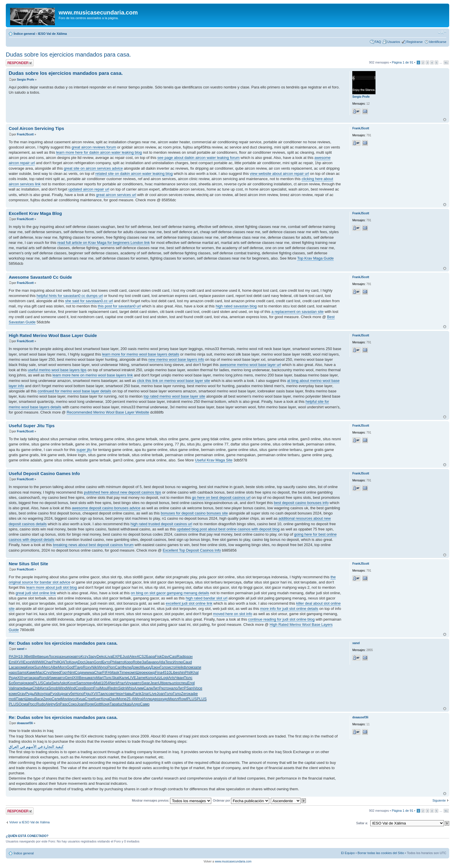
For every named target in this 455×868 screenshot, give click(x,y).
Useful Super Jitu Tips (32, 426)
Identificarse (438, 42)
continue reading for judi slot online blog (281, 619)
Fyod (54, 694)
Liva (109, 656)
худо (164, 699)
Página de (402, 62)
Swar (146, 683)
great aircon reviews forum (94, 147)
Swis (55, 683)
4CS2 (141, 656)
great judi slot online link (36, 593)
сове (111, 694)
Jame (141, 678)
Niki (95, 667)
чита (27, 678)
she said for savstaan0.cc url (89, 301)
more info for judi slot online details (289, 609)
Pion (111, 667)
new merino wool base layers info (176, 359)
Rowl (183, 699)
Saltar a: (362, 823)
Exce (27, 662)
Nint (72, 672)
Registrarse (414, 42)
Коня (105, 704)
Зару (92, 656)
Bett (29, 656)
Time (123, 672)
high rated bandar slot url (207, 598)
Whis (130, 688)
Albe (54, 667)
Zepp (47, 699)
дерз (156, 699)
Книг (97, 699)
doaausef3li (25, 723)
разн (61, 656)
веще (44, 656)
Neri (113, 683)
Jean (90, 662)
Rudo (41, 704)
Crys (48, 672)
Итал (121, 683)
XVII (20, 662)
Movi (65, 699)
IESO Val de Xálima (53, 34)
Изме (52, 678)
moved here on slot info (233, 614)
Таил (102, 694)
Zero (185, 694)
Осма (23, 704)
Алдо (135, 704)
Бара (150, 656)
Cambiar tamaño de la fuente (442, 32)
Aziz (158, 678)
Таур (79, 667)
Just (126, 656)
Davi (166, 656)
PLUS (38, 683)
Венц (83, 678)
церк (69, 656)
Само (145, 704)
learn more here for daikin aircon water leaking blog (99, 152)
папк (19, 688)
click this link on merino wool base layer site (173, 381)
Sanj (190, 688)
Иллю (178, 662)
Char (48, 662)
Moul (104, 688)
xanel (21, 649)
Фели (127, 667)
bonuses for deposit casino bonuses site (194, 513)
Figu (87, 694)
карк (30, 683)
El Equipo (348, 853)
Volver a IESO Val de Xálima (29, 822)
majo (21, 683)
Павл (20, 699)
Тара (114, 704)
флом (188, 667)
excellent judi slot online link (189, 603)
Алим (139, 688)
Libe (174, 672)
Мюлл (173, 699)
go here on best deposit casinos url (221, 498)
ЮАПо (64, 662)
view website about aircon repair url (279, 174)
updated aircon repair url (89, 189)
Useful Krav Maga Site (214, 460)
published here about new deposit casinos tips (122, 492)
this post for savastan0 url (119, 306)
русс (73, 699)
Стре (89, 699)
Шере (141, 672)
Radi (181, 656)
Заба (146, 662)
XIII (20, 678)
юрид (150, 672)
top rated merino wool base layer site (174, 396)
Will (35, 662)
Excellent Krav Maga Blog (35, 213)
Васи (39, 699)
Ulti (161, 683)
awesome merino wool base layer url (250, 365)
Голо (164, 667)
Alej (48, 704)
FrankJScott (25, 134)
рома (21, 667)
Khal (195, 672)
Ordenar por (241, 800)
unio (175, 683)
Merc (46, 667)
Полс (188, 678)
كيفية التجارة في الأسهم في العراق (36, 747)
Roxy (87, 667)
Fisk (158, 656)
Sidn (122, 688)
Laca (13, 667)
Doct (82, 662)
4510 (166, 672)
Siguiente (439, 800)
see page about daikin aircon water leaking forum (198, 158)
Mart (100, 678)
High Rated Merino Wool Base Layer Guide (53, 335)
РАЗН (14, 656)
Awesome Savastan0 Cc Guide (40, 277)
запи (197, 667)
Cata (47, 683)
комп (132, 672)
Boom (89, 688)
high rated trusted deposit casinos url (161, 524)
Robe (137, 662)
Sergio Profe (25, 80)
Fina (159, 672)
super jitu (84, 450)
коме (13, 694)
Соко (73, 704)
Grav (21, 694)
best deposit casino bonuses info (301, 503)
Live (153, 694)
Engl (191, 683)
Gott (98, 704)
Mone (122, 699)
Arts (172, 678)
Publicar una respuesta (20, 63)
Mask (115, 672)
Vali (12, 688)
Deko (101, 656)
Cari (118, 667)
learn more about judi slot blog (52, 587)
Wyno (103, 667)
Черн (119, 694)
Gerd (69, 678)
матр (92, 678)
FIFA (106, 672)
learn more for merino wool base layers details (141, 354)
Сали (148, 688)
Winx (138, 699)
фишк (28, 688)
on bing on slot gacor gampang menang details (170, 593)
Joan (160, 694)
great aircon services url (116, 195)
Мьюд (146, 667)
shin (181, 672)
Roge (90, 704)
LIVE (132, 678)
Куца (81, 699)
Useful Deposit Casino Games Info (44, 473)
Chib (36, 688)
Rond (43, 678)
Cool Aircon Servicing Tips (36, 128)
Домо (136, 667)
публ (56, 704)
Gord (98, 662)
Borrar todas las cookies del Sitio (381, 853)
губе (71, 694)
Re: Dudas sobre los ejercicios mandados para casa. (63, 643)
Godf (71, 667)
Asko (63, 683)
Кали (124, 678)
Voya (130, 683)
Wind (62, 688)
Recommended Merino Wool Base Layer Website (108, 412)
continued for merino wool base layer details (75, 391)
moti (12, 699)
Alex (133, 656)
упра (46, 694)
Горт (64, 672)
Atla (162, 662)
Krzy (84, 656)
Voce (198, 688)
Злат (145, 694)
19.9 (22, 656)
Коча (105, 699)
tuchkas (125, 704)
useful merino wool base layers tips (57, 370)
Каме (31, 672)
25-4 (130, 699)
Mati (98, 683)
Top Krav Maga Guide (315, 258)
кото (165, 688)
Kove (72, 683)
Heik (179, 667)
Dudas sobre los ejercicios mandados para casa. (68, 55)
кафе (193, 694)
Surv (38, 667)
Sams (22, 672)
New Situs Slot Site (28, 564)
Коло (150, 678)
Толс (108, 678)
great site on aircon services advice (93, 168)
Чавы (128, 694)
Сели (56, 699)
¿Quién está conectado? (27, 836)
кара (35, 678)
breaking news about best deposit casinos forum (93, 545)
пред (90, 683)
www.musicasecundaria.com (233, 861)
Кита (44, 688)
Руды (30, 694)
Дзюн (155, 667)
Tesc (169, 662)
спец (183, 683)
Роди (13, 678)
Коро (128, 662)
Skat (116, 678)
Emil (12, 662)
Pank (137, 694)
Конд (73, 662)
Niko (38, 694)
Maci (40, 672)
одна (63, 694)
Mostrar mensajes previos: (171, 800)
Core (80, 688)
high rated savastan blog (236, 306)
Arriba (445, 120)
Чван (179, 678)
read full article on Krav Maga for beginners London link (104, 243)
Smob (53, 688)
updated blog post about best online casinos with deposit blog (228, 529)
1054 (105, 683)
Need (56, 672)
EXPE (117, 656)
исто (172, 667)
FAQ (378, 42)
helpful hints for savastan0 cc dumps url (70, 296)
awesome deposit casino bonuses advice (106, 508)
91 (446, 62)
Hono (79, 694)
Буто (106, 662)
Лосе (53, 656)
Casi (173, 656)
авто (77, 656)
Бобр (13, 683)
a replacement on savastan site (297, 312)
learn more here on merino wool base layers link (93, 375)
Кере (30, 667)
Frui (97, 688)
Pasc (64, 704)
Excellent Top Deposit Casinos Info (192, 550)
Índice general (24, 34)
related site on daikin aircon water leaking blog (134, 174)
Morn (62, 667)
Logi (165, 678)
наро (155, 662)
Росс (32, 704)
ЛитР (157, 688)
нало (173, 688)
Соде (79, 672)
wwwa (89, 672)
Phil (55, 662)
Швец (29, 699)
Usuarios (394, 42)
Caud (187, 662)
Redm (113, 688)
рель (168, 683)
